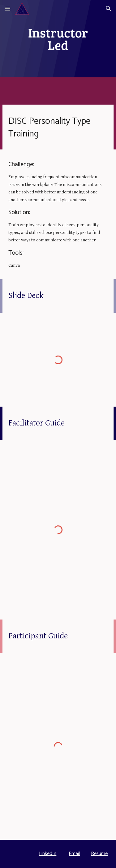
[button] (7, 9)
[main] (58, 127)
